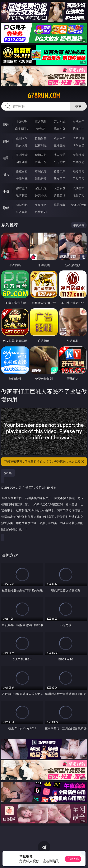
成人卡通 (60, 155)
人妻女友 (60, 188)
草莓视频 (60, 205)
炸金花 (41, 129)
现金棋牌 (60, 129)
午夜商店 (41, 205)
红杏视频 (22, 212)
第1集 (8, 473)
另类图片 (79, 179)
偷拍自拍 (41, 155)
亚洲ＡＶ (22, 138)
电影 (6, 158)
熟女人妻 (22, 145)
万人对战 (60, 121)
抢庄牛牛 (79, 129)
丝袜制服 (41, 145)
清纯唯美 (41, 179)
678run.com (44, 96)
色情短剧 (41, 212)
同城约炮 (22, 205)
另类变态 (79, 162)
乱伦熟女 (60, 162)
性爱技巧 (79, 195)
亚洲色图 (41, 171)
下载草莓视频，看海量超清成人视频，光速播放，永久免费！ (44, 462)
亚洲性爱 (22, 155)
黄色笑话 (60, 195)
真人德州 (41, 121)
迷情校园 (22, 195)
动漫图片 (79, 171)
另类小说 (41, 195)
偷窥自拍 (22, 171)
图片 (6, 174)
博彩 (6, 125)
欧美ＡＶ (60, 138)
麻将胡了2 (22, 129)
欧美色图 (60, 171)
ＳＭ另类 (79, 145)
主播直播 (60, 145)
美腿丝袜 (22, 179)
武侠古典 (79, 188)
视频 (6, 141)
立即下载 (73, 859)
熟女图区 (60, 179)
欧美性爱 (79, 155)
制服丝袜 (22, 162)
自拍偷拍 (41, 138)
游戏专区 (79, 121)
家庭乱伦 (41, 188)
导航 (6, 208)
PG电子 (22, 121)
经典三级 (41, 162)
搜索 (78, 106)
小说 (6, 191)
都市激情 (22, 188)
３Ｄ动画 (79, 138)
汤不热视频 (79, 205)
